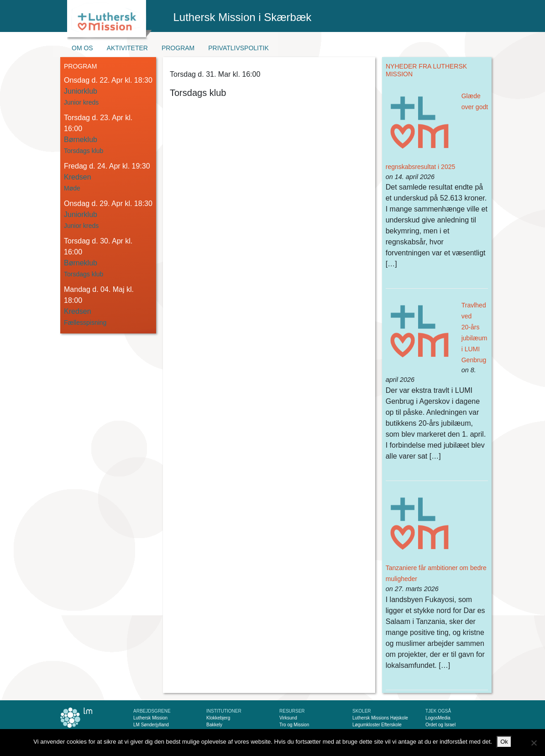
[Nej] (534, 743)
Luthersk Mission (150, 718)
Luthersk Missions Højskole (380, 718)
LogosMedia (438, 718)
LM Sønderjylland (151, 725)
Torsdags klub (84, 151)
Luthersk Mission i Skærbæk (243, 17)
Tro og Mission (294, 725)
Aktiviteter (127, 48)
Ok (504, 742)
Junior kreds (81, 102)
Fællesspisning (85, 322)
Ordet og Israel (440, 725)
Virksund (288, 718)
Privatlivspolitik (238, 48)
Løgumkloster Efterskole (377, 725)
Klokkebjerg (218, 718)
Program (178, 48)
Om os (82, 48)
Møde (72, 188)
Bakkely (214, 725)
